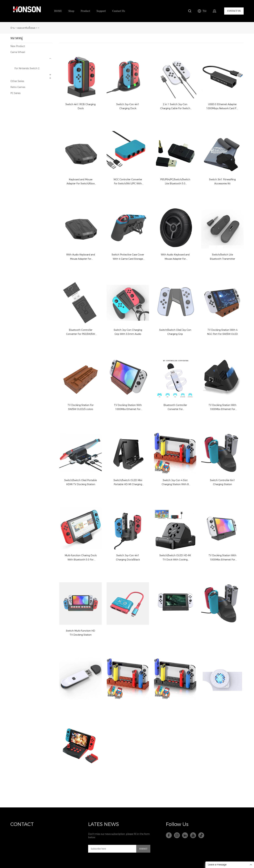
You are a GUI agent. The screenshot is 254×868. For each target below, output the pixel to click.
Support (101, 11)
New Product (18, 46)
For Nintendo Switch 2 (27, 68)
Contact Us (119, 11)
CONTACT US (234, 11)
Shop (71, 11)
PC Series (15, 93)
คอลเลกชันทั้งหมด (26, 28)
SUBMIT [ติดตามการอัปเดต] (143, 849)
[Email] (112, 849)
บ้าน (13, 28)
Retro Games (18, 87)
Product (85, 11)
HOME (58, 11)
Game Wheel (18, 52)
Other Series (17, 81)
